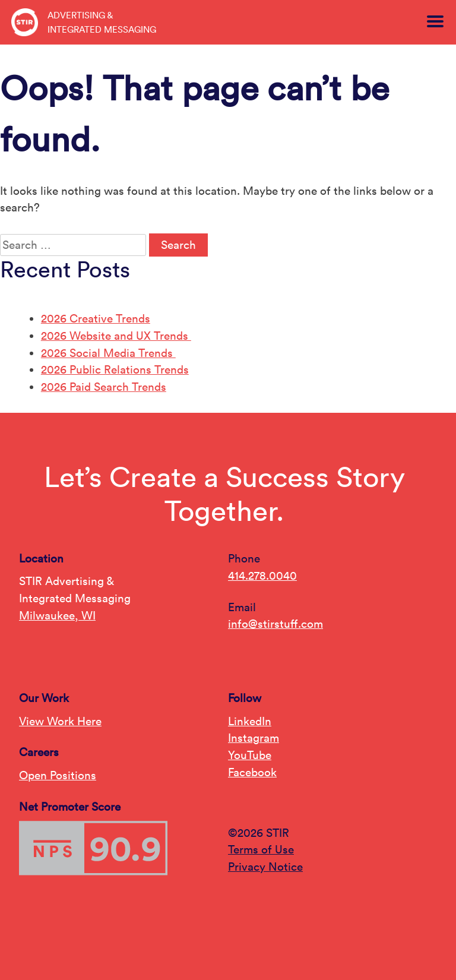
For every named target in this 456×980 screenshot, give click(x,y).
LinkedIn (250, 721)
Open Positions (58, 775)
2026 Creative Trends (96, 318)
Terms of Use (261, 849)
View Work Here (60, 721)
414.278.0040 (262, 576)
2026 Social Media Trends (108, 353)
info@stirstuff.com (275, 624)
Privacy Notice (265, 867)
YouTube (250, 755)
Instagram (254, 738)
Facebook (252, 772)
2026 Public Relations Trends (115, 369)
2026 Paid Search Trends (104, 387)
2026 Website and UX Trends (116, 336)
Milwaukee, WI (57, 615)
